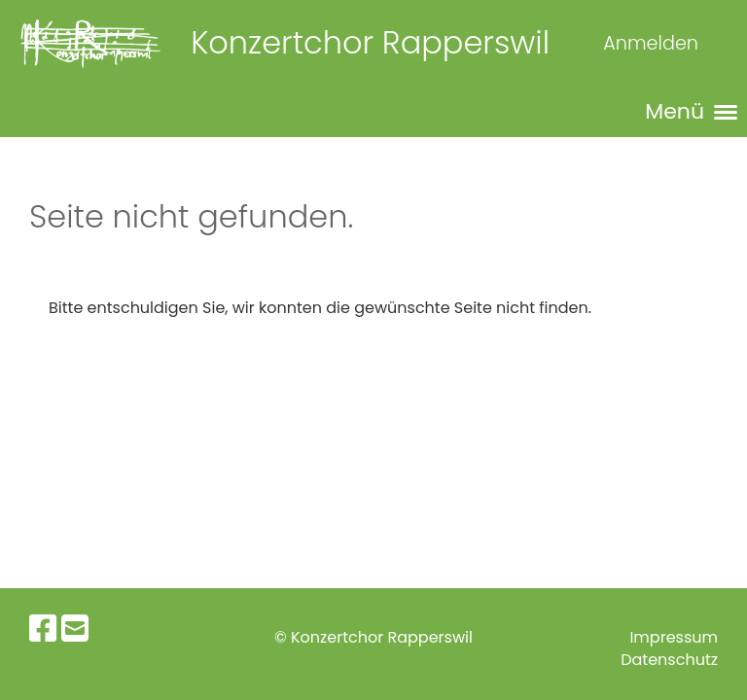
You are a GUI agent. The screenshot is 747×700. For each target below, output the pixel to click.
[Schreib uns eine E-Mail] (75, 629)
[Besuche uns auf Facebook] (43, 629)
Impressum (674, 637)
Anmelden (651, 43)
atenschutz (675, 660)
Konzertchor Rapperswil (370, 43)
